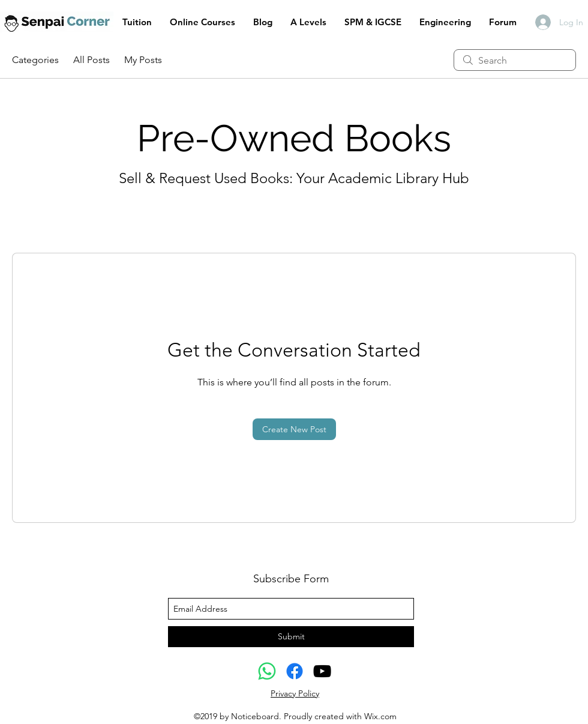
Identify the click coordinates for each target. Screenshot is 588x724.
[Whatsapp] (267, 671)
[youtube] (322, 671)
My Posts (143, 60)
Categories (35, 60)
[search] (515, 60)
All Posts (91, 60)
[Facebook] (295, 671)
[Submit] (291, 637)
